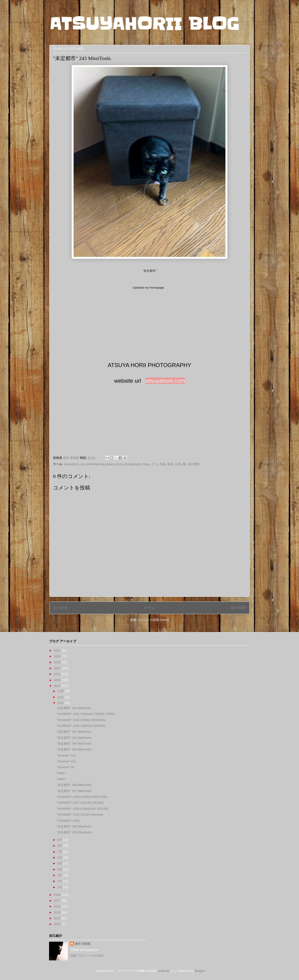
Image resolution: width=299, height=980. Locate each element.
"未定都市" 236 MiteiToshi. (74, 826)
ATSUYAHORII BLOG (144, 24)
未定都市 (194, 464)
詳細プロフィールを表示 (87, 956)
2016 (58, 906)
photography (133, 464)
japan (110, 464)
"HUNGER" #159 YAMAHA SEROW (81, 726)
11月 (61, 697)
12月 (61, 691)
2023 (58, 662)
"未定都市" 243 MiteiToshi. (74, 708)
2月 (60, 881)
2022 (58, 668)
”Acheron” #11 (66, 755)
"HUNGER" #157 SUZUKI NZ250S (80, 803)
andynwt (164, 971)
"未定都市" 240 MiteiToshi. (74, 744)
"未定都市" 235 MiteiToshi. (74, 832)
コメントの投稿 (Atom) (153, 620)
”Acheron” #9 (65, 767)
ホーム (149, 608)
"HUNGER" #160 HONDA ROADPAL (81, 720)
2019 (58, 686)
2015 (58, 912)
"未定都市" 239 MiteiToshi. (74, 749)
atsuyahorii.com (165, 381)
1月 (60, 887)
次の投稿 (61, 608)
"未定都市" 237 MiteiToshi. (74, 791)
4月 (60, 869)
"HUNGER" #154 (68, 821)
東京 (170, 464)
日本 (178, 464)
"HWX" (61, 773)
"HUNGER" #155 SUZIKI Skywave (80, 815)
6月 (60, 858)
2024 (58, 656)
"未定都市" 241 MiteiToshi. (74, 738)
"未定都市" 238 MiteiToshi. (74, 785)
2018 (58, 895)
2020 (58, 680)
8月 (60, 846)
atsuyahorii (71, 464)
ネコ (155, 464)
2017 (58, 900)
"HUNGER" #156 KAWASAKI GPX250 (82, 809)
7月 (60, 852)
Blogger (200, 971)
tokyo (146, 464)
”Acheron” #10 (66, 761)
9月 (60, 840)
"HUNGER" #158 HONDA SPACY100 (82, 797)
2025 (58, 650)
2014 (58, 918)
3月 (60, 875)
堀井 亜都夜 (83, 944)
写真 (163, 464)
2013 (58, 924)
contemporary (95, 464)
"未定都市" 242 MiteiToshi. (74, 732)
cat (82, 464)
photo (119, 464)
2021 (58, 674)
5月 (60, 863)
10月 (61, 703)
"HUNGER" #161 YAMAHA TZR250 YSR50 (86, 714)
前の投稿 (238, 608)
